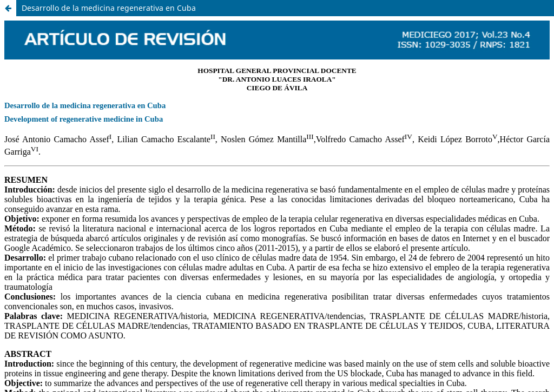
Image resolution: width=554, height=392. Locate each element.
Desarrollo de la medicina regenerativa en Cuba (109, 8)
